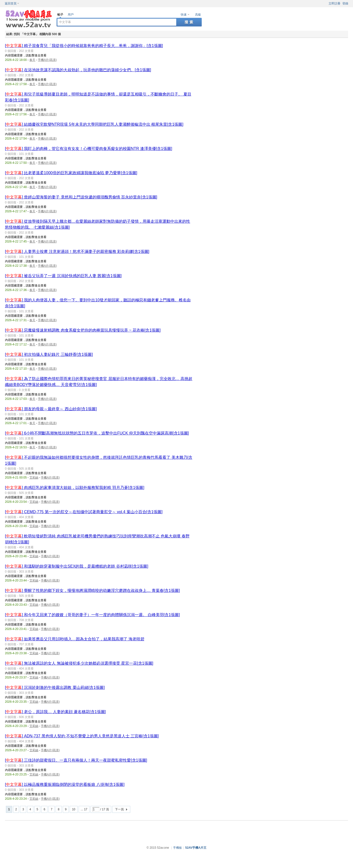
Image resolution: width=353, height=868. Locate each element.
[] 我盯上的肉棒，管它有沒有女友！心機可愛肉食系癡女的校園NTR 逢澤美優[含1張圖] (88, 149)
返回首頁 (11, 3)
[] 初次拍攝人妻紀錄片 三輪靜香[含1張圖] (49, 354)
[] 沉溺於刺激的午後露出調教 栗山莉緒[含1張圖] (55, 687)
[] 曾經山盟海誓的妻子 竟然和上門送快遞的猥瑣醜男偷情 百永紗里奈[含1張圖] (81, 197)
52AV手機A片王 (196, 848)
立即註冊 (334, 3)
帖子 (60, 15)
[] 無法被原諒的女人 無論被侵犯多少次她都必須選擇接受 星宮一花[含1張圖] (79, 663)
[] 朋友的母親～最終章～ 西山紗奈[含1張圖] (51, 409)
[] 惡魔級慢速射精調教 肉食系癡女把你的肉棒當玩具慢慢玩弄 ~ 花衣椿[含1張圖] (83, 330)
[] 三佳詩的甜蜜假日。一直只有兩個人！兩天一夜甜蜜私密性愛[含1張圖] (76, 760)
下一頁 (119, 809)
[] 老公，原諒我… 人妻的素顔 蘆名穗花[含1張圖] (55, 712)
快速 (184, 15)
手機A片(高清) (47, 60)
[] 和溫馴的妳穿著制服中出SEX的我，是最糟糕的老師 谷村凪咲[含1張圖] (77, 566)
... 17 (84, 809)
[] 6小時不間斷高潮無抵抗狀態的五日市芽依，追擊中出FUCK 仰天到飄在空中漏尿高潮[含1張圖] (97, 433)
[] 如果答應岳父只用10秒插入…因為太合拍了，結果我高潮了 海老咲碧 (75, 639)
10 (74, 809)
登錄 (345, 3)
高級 (198, 15)
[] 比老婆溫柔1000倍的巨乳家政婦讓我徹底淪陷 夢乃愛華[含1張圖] (71, 173)
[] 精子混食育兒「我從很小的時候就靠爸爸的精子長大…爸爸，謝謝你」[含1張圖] (84, 46)
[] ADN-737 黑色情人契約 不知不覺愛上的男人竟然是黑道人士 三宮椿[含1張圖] (82, 736)
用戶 (71, 15)
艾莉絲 (34, 478)
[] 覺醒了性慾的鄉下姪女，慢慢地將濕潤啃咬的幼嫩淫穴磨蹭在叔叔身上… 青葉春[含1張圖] (92, 591)
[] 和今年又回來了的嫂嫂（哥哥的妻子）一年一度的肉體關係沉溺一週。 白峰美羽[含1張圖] (92, 615)
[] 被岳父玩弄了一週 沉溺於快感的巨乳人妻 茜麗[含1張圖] (63, 276)
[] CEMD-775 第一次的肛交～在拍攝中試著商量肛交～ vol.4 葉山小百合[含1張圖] (84, 512)
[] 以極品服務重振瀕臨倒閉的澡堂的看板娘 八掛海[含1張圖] (65, 784)
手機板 (177, 848)
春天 (32, 60)
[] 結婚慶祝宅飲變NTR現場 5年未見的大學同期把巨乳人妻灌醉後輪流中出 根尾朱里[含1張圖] (94, 124)
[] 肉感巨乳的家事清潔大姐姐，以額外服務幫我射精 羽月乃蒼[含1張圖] (75, 488)
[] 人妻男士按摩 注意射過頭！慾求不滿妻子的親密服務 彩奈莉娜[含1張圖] (77, 252)
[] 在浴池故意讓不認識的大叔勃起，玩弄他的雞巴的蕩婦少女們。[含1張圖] (78, 70)
